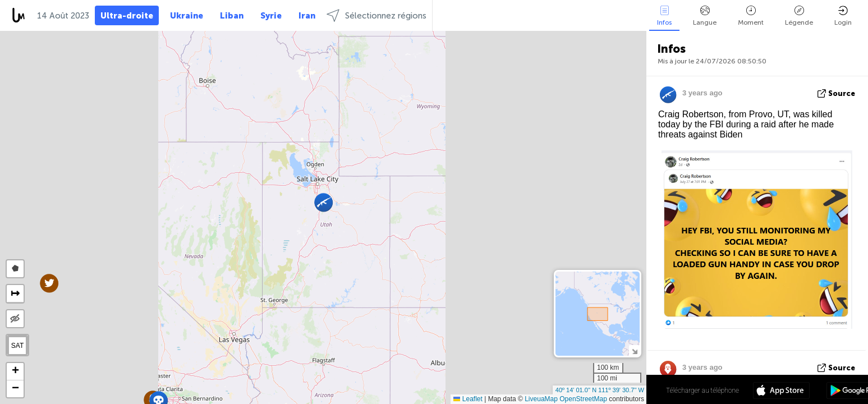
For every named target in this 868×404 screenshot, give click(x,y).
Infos (664, 16)
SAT (17, 346)
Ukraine (187, 16)
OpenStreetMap (583, 399)
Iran (307, 16)
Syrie (271, 16)
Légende (799, 16)
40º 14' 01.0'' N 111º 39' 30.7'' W (600, 390)
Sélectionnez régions (376, 15)
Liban (232, 16)
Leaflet (468, 399)
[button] (49, 283)
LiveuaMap (541, 399)
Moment (751, 16)
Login (843, 16)
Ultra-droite (127, 16)
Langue (705, 16)
